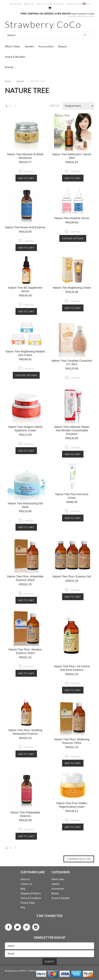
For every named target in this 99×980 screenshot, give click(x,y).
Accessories (46, 46)
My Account (16, 4)
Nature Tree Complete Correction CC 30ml (72, 362)
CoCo (43, 24)
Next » (15, 107)
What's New (12, 46)
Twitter (17, 927)
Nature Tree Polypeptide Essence (25, 814)
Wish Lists (29, 4)
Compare (28, 172)
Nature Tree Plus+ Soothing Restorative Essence (25, 732)
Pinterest (27, 927)
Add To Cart (26, 178)
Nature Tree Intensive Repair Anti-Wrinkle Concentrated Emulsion (72, 430)
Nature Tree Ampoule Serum (72, 218)
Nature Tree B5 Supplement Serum (25, 289)
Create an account (55, 4)
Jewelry (29, 46)
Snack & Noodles (15, 57)
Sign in (40, 4)
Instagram (36, 927)
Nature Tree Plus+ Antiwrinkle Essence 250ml (25, 578)
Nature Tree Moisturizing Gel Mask (25, 505)
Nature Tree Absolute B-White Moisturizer (25, 156)
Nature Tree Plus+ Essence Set (72, 576)
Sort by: (55, 106)
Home (8, 81)
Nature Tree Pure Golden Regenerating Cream (72, 805)
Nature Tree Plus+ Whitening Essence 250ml (72, 741)
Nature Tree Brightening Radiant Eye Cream (25, 353)
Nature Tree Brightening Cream (72, 288)
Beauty (63, 46)
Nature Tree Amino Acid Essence (25, 227)
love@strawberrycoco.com (81, 16)
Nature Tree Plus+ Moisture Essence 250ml (25, 651)
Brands (9, 67)
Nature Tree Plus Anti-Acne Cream (72, 496)
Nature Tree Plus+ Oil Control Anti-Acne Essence (72, 668)
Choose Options (73, 238)
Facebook (8, 927)
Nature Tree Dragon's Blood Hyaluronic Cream (25, 429)
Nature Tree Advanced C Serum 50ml (72, 156)
